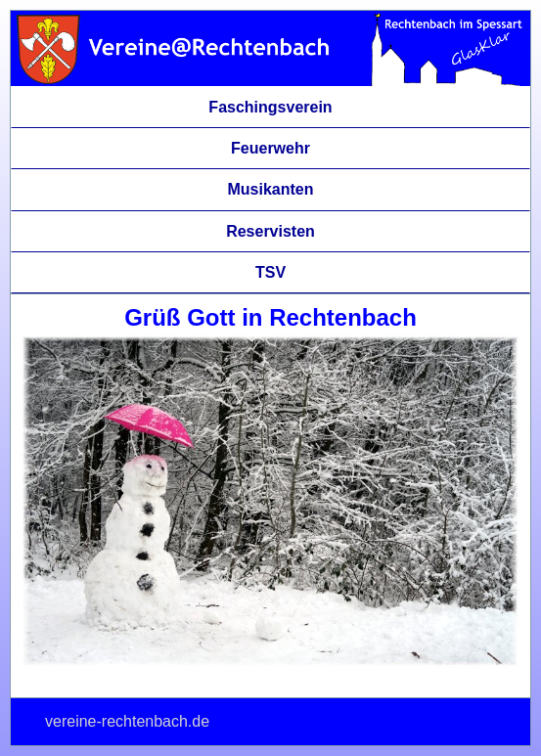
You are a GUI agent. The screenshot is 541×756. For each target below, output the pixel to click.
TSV (270, 272)
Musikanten (270, 189)
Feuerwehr (270, 148)
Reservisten (270, 231)
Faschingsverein (270, 107)
